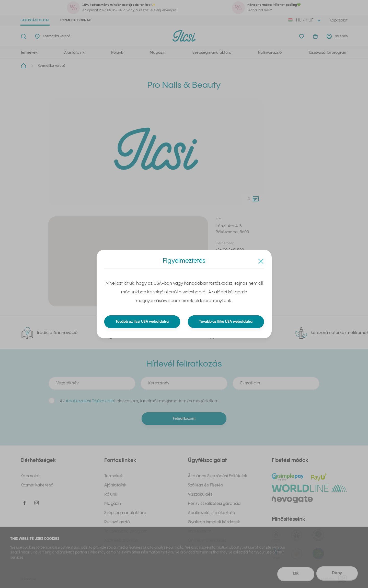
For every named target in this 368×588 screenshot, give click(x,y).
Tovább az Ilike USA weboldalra (226, 322)
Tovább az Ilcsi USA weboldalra (142, 322)
